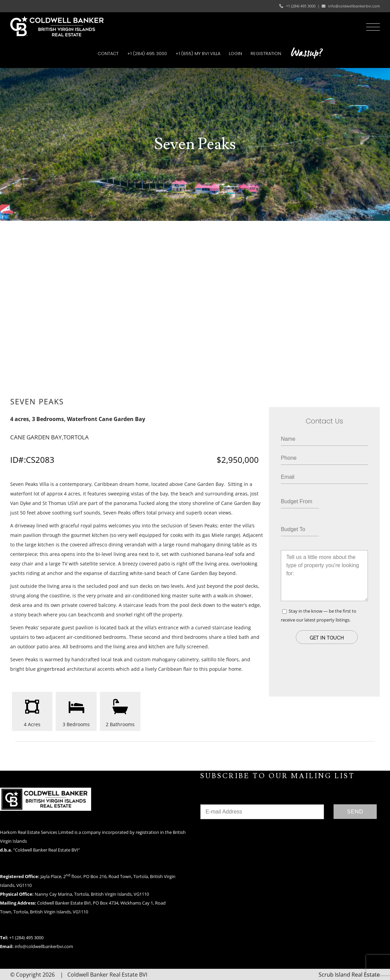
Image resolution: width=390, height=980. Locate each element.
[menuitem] (108, 54)
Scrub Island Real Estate (349, 975)
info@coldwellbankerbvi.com (354, 6)
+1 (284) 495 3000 (301, 6)
